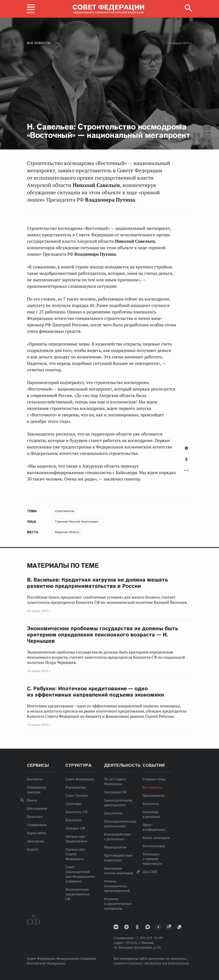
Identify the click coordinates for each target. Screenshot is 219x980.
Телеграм (158, 927)
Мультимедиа (154, 846)
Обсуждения (37, 808)
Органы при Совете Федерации (75, 854)
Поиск (32, 800)
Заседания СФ (115, 792)
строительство (65, 511)
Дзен (127, 927)
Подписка (35, 817)
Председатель (154, 795)
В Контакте (186, 448)
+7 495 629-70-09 (149, 938)
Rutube (169, 927)
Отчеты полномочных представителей (117, 886)
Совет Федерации (80, 779)
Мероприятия (115, 847)
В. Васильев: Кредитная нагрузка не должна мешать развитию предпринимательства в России (98, 583)
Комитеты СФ (76, 812)
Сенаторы (73, 804)
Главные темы (154, 779)
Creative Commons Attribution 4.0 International (151, 963)
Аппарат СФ (75, 828)
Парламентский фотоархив (179, 927)
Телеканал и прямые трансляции (152, 859)
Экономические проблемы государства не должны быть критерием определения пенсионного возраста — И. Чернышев (103, 635)
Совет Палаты (76, 795)
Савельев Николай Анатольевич (77, 521)
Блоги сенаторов (156, 838)
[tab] (186, 462)
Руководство (76, 787)
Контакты (35, 779)
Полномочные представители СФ (77, 894)
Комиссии (73, 820)
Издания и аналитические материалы (118, 904)
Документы (113, 813)
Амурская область (67, 532)
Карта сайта (36, 833)
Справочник (37, 825)
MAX (148, 927)
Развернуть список (186, 471)
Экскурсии (35, 841)
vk (116, 927)
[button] (31, 9)
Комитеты (151, 804)
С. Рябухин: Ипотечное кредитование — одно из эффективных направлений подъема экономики (96, 692)
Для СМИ (150, 872)
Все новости (39, 43)
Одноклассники (186, 459)
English (33, 849)
